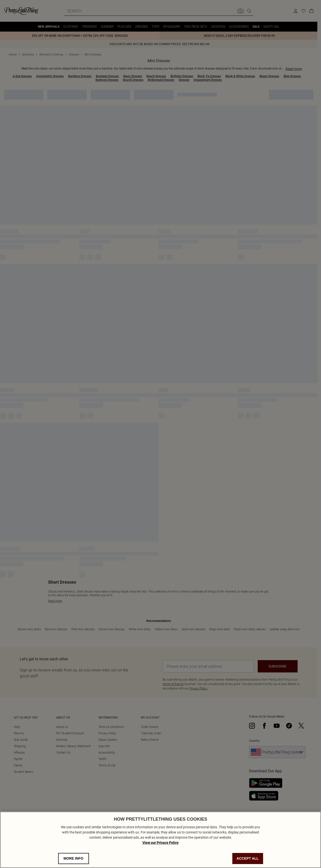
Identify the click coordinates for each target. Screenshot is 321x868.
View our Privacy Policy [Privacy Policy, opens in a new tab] (160, 843)
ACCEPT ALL (248, 858)
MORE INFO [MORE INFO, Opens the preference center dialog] (74, 858)
